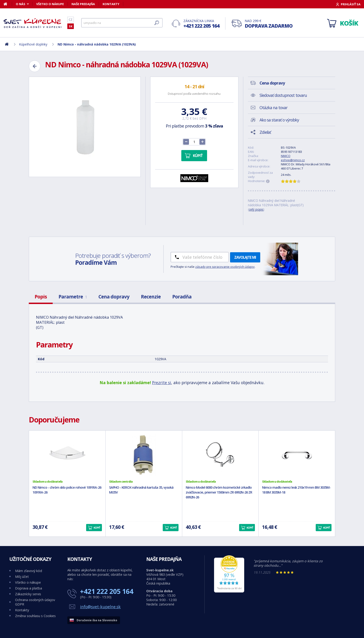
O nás (21, 4)
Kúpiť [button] (97, 528)
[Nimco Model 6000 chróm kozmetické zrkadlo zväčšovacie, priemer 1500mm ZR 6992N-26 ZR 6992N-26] (220, 455)
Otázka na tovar (273, 108)
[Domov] (8, 4)
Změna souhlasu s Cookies (35, 616)
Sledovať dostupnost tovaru (283, 95)
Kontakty (111, 4)
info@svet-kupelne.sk (100, 607)
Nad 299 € (269, 24)
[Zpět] (35, 66)
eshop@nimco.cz (293, 160)
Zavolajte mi (245, 257)
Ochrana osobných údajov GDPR (35, 602)
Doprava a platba (29, 588)
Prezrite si (162, 383)
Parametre (73, 297)
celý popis (256, 209)
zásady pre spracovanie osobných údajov (225, 267)
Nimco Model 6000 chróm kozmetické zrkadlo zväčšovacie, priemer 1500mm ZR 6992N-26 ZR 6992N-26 (219, 492)
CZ (71, 20)
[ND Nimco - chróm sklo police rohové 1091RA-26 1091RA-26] (67, 455)
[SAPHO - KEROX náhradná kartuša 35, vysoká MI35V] (144, 455)
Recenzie (151, 297)
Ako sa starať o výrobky (279, 120)
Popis (41, 297)
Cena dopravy (114, 297)
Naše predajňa (83, 4)
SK (71, 26)
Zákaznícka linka (201, 24)
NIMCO (286, 156)
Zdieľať (265, 132)
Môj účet (22, 577)
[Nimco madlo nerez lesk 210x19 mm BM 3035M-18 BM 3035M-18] (297, 455)
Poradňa (182, 297)
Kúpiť (198, 156)
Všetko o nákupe (50, 4)
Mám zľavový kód (29, 571)
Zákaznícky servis (28, 594)
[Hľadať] (122, 23)
